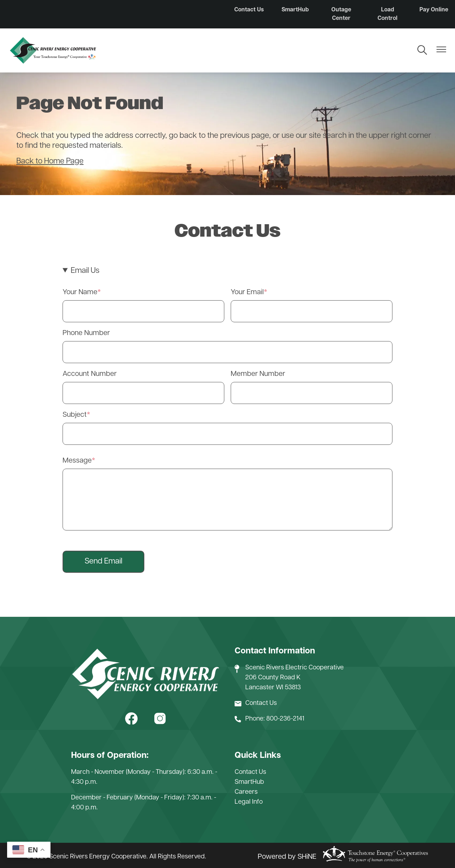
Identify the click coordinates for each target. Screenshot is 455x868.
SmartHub (295, 10)
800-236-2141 (285, 719)
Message (77, 461)
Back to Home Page (50, 161)
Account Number (90, 374)
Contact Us (249, 10)
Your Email (247, 292)
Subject (75, 415)
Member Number (258, 374)
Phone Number (86, 333)
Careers (246, 792)
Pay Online (434, 10)
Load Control (387, 14)
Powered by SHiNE (287, 857)
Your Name (80, 292)
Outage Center (341, 14)
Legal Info (249, 802)
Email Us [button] (85, 271)
